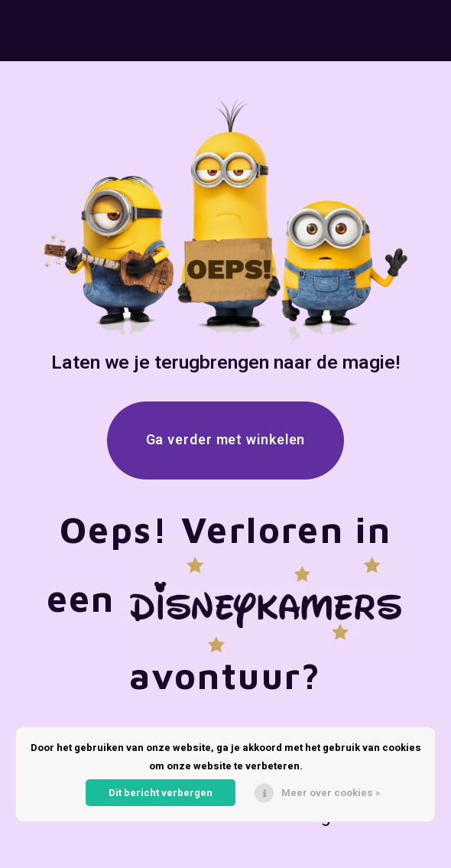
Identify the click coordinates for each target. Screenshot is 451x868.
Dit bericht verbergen (161, 793)
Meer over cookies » (331, 793)
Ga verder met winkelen (226, 440)
